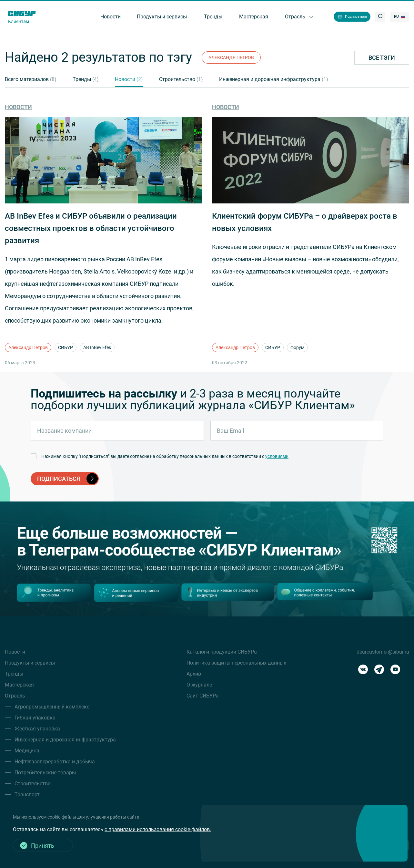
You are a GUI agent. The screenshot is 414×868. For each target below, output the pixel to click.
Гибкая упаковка (35, 718)
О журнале (199, 685)
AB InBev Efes (97, 347)
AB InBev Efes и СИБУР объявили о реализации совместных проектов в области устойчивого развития (91, 228)
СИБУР (66, 347)
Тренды (86, 79)
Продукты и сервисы (30, 663)
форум (297, 347)
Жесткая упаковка (37, 729)
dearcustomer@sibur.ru (383, 652)
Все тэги (382, 58)
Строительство (181, 79)
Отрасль (15, 696)
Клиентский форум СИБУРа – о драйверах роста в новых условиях (305, 222)
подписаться (67, 479)
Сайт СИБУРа (203, 696)
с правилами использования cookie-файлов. (158, 829)
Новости (129, 79)
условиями (277, 456)
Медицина (27, 751)
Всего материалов (31, 79)
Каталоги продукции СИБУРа (222, 652)
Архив (194, 674)
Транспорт (27, 795)
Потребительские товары (45, 773)
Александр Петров (28, 347)
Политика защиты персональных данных (236, 663)
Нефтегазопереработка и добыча (55, 762)
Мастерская (19, 685)
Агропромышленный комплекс (52, 707)
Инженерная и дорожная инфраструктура (274, 79)
